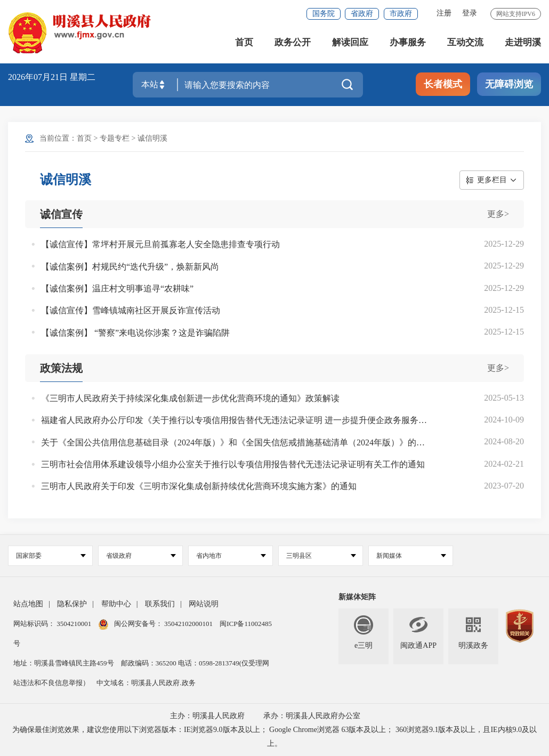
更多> (498, 214)
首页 (244, 42)
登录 (470, 13)
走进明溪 (523, 42)
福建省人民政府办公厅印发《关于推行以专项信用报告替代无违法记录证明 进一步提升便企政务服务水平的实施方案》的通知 (234, 420)
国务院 (324, 14)
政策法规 (61, 368)
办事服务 (408, 42)
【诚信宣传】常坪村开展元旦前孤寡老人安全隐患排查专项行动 (160, 244)
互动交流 (465, 42)
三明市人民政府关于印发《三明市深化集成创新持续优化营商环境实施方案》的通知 (199, 486)
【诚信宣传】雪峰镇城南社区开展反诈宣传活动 (131, 310)
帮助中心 (116, 604)
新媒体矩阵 (357, 597)
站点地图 (28, 604)
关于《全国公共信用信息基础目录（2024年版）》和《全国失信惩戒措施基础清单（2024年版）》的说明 (234, 442)
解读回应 (350, 42)
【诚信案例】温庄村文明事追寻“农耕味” (117, 288)
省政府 (362, 14)
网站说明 (204, 604)
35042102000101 (189, 624)
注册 (444, 13)
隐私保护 (72, 604)
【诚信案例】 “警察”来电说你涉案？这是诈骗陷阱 (135, 333)
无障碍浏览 (509, 84)
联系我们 (160, 604)
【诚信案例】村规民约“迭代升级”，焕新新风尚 (130, 267)
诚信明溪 (152, 138)
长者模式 (443, 84)
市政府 (401, 14)
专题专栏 (115, 138)
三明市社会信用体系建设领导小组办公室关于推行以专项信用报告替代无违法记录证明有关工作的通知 (233, 464)
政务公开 (293, 42)
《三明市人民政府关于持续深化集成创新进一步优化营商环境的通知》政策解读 (190, 398)
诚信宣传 (61, 214)
